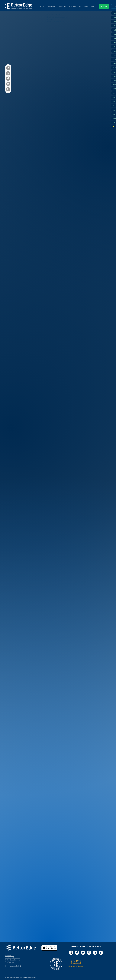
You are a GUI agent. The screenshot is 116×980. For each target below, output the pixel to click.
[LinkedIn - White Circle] (95, 953)
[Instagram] (8, 73)
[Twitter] (8, 84)
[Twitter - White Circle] (83, 953)
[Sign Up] (104, 6)
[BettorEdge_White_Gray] (8, 68)
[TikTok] (101, 953)
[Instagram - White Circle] (89, 953)
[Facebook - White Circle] (77, 953)
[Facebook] (8, 79)
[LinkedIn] (8, 89)
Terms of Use (23, 978)
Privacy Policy (32, 978)
